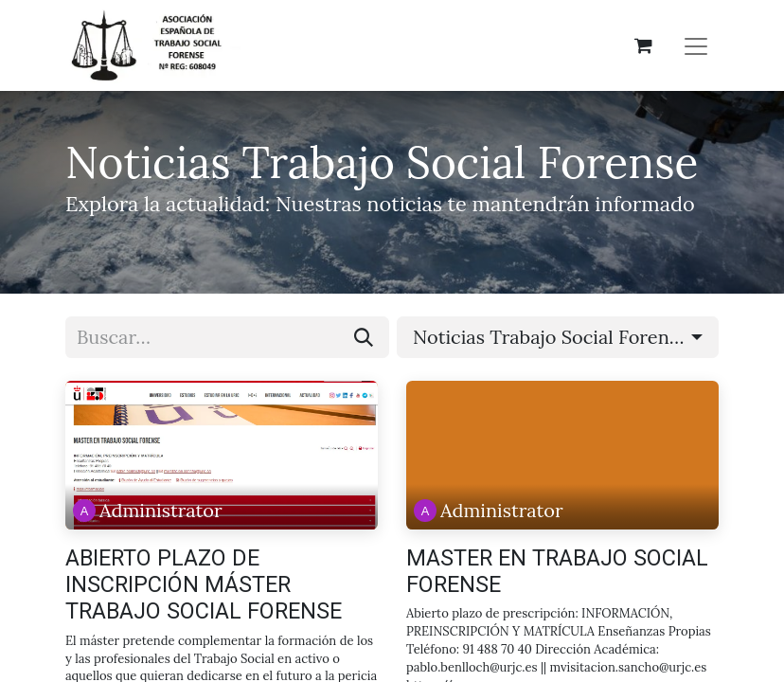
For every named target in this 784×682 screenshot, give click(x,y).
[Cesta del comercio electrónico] (643, 45)
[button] (558, 337)
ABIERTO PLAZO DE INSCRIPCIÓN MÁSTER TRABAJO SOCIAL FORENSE (204, 585)
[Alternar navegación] (696, 45)
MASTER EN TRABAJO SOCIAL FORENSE (557, 571)
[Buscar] (364, 337)
